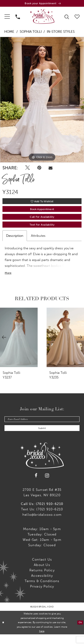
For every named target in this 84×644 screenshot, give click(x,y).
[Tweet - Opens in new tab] (28, 169)
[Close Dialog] (4, 632)
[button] (7, 17)
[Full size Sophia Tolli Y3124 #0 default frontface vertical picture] (42, 101)
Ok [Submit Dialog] (80, 632)
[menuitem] (7, 17)
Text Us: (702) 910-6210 (42, 519)
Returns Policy (42, 580)
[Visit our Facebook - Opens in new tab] (36, 485)
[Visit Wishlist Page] (77, 17)
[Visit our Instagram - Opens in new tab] (47, 485)
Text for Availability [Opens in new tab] (42, 230)
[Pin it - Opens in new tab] (39, 169)
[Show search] (67, 17)
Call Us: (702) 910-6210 (42, 513)
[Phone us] (18, 17)
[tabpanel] (42, 101)
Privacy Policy (42, 596)
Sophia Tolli (31, 33)
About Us (42, 574)
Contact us (42, 569)
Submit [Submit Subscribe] (42, 437)
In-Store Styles (61, 33)
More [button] (9, 280)
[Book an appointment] (42, 4)
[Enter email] (42, 427)
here (42, 641)
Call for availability (42, 221)
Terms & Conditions (42, 591)
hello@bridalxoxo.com (42, 524)
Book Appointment (42, 212)
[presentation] (19, 345)
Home (9, 33)
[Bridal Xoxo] (42, 17)
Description (15, 242)
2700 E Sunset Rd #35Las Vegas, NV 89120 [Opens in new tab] (42, 502)
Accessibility (42, 585)
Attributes (38, 242)
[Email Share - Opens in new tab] (50, 169)
